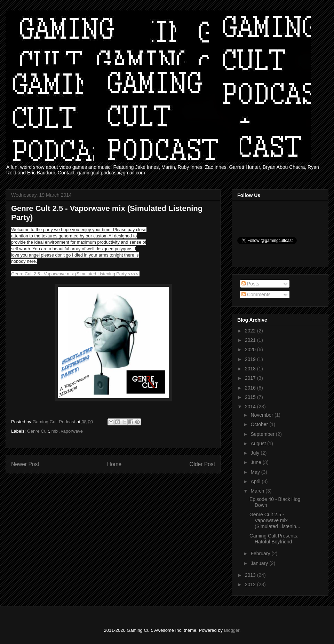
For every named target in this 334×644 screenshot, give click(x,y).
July (256, 453)
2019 (251, 359)
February (261, 553)
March (258, 491)
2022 (251, 331)
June (256, 462)
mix (55, 431)
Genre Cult (38, 431)
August (259, 443)
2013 (251, 575)
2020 (251, 350)
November (262, 415)
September (263, 434)
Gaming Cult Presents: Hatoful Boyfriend (274, 539)
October (260, 424)
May (256, 472)
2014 (251, 407)
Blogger (232, 630)
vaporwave (72, 431)
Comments (256, 294)
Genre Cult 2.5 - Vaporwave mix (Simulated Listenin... (275, 520)
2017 (251, 378)
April (256, 481)
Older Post (202, 464)
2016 (251, 388)
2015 (251, 397)
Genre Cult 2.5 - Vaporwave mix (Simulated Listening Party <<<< (75, 274)
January (260, 563)
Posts (250, 284)
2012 (251, 584)
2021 (251, 340)
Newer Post (25, 464)
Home (114, 464)
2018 (251, 369)
